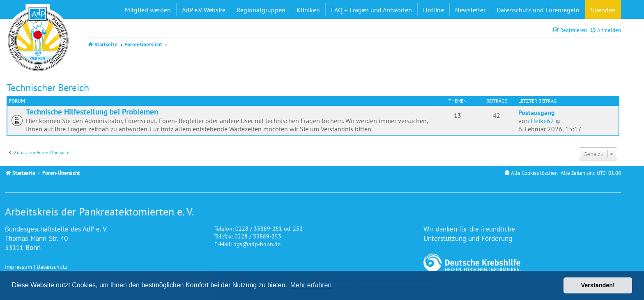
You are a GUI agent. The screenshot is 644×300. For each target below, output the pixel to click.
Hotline (434, 10)
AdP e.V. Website (204, 10)
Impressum (18, 267)
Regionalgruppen (261, 10)
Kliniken (308, 10)
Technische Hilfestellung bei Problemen (92, 112)
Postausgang (537, 112)
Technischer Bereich (48, 88)
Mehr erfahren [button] (311, 285)
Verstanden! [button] (598, 285)
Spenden (603, 10)
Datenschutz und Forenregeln (538, 10)
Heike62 (542, 121)
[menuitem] (605, 30)
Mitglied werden (148, 10)
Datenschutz (52, 267)
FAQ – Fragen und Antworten (371, 10)
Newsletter (470, 10)
